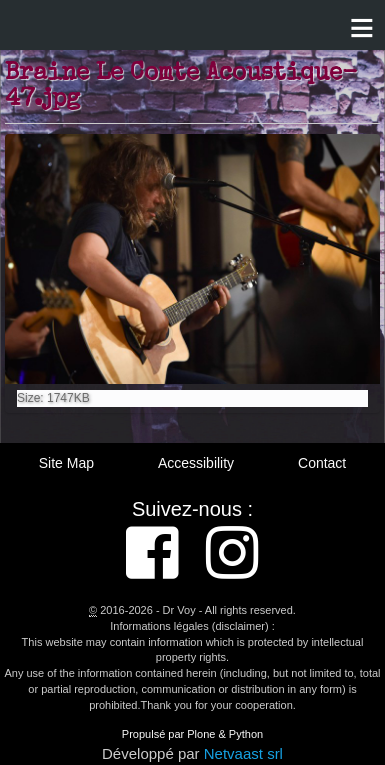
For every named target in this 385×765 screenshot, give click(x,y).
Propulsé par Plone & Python (192, 734)
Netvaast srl (243, 753)
